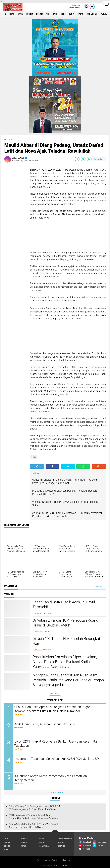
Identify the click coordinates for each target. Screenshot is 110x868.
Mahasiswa (92, 14)
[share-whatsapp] (89, 159)
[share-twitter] (83, 159)
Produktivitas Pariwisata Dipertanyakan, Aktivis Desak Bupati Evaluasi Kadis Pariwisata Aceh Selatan (65, 662)
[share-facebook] (77, 159)
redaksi (61, 846)
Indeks (71, 860)
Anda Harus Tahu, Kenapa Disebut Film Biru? (45, 724)
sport (80, 14)
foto (42, 842)
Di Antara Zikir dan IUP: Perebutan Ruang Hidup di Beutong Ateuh (65, 623)
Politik (54, 860)
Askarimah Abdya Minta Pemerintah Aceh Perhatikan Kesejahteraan (51, 778)
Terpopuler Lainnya (55, 792)
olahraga (44, 846)
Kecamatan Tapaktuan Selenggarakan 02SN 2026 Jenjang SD (57, 759)
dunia (72, 14)
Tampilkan (100, 586)
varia (20, 14)
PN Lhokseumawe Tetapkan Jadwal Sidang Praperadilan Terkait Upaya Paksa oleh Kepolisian (34, 817)
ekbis (63, 14)
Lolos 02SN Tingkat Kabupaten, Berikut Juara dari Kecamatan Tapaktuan (56, 744)
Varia (39, 860)
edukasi (25, 839)
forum (24, 842)
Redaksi (62, 860)
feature (7, 842)
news (12, 14)
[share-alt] (37, 466)
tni (48, 14)
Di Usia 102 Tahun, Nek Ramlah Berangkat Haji (66, 641)
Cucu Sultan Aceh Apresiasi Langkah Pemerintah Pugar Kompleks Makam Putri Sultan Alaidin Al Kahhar (52, 709)
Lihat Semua (55, 693)
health (61, 842)
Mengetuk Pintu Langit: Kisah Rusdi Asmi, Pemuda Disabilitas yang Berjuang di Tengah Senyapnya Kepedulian (68, 680)
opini (55, 14)
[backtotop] (55, 832)
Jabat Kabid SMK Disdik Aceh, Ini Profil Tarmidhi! (64, 605)
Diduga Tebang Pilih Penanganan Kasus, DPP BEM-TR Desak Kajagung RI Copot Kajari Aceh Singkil (35, 808)
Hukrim (46, 860)
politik (40, 14)
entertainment (65, 839)
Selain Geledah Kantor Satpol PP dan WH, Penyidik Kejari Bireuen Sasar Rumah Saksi (34, 826)
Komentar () (99, 159)
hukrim (30, 14)
